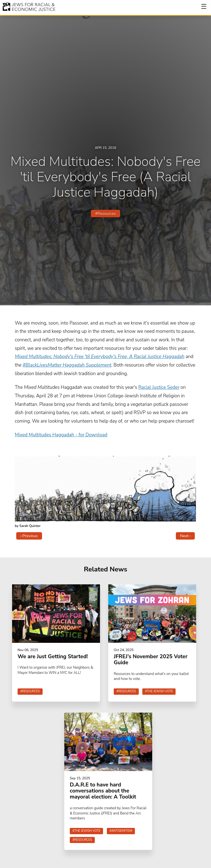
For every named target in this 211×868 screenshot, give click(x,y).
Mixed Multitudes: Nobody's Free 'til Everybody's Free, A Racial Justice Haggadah (100, 357)
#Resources (105, 213)
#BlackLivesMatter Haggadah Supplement (67, 365)
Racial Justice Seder (159, 387)
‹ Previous (29, 536)
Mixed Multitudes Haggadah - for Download (61, 435)
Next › (185, 536)
